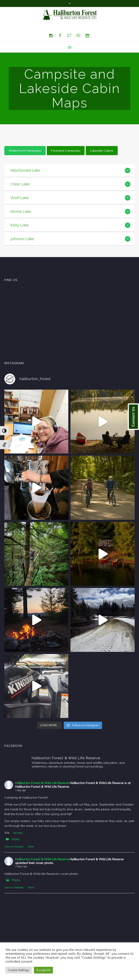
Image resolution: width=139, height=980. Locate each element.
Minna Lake (21, 211)
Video (12, 839)
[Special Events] (87, 36)
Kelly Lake (20, 225)
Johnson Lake (22, 239)
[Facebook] (60, 36)
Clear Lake (20, 184)
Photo (12, 880)
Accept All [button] (43, 970)
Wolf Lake (20, 198)
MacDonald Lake (25, 170)
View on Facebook (14, 847)
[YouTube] (78, 36)
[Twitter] (69, 36)
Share (31, 847)
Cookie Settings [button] (19, 970)
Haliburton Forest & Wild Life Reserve (42, 783)
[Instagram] (51, 36)
